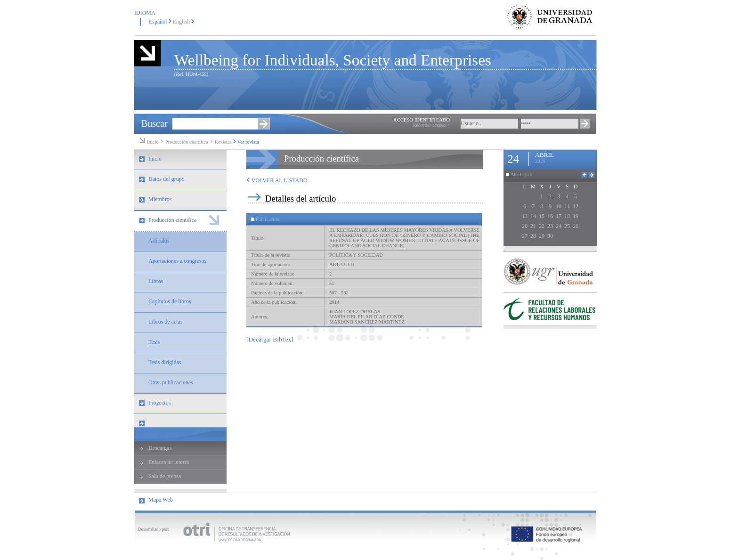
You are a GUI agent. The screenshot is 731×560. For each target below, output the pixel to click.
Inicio (153, 142)
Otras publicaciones (171, 382)
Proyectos (159, 403)
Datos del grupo (167, 179)
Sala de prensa (165, 476)
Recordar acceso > (431, 125)
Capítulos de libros (170, 301)
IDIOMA (145, 13)
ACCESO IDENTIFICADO (422, 120)
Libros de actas (166, 322)
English (182, 22)
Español (158, 22)
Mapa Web (161, 500)
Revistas (223, 142)
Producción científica (187, 142)
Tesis (154, 342)
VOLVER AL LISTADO (277, 180)
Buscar (154, 123)
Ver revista (248, 142)
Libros (156, 281)
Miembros (160, 199)
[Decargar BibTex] (270, 339)
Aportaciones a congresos (177, 261)
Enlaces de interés (169, 462)
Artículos (159, 241)
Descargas (160, 448)
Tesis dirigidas (165, 362)
